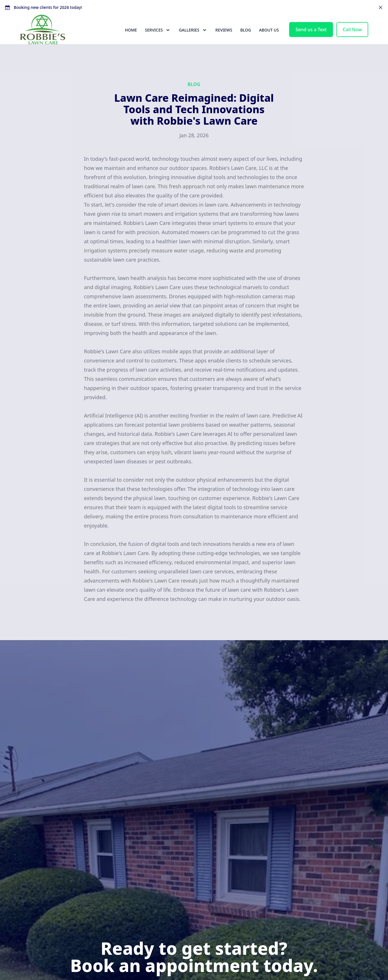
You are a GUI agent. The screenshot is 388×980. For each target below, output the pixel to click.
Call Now (352, 40)
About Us (269, 41)
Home (131, 41)
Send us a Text (311, 40)
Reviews (224, 41)
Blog (246, 41)
